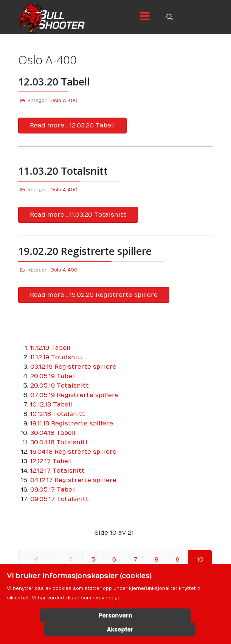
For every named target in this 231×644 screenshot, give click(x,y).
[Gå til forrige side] (71, 560)
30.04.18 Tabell (53, 433)
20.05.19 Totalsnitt (60, 386)
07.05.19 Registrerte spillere (74, 395)
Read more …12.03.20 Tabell (72, 126)
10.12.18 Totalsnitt (58, 414)
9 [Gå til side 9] (178, 560)
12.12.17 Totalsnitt (57, 471)
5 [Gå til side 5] (93, 560)
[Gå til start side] (39, 560)
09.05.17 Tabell (53, 490)
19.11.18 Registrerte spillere (72, 424)
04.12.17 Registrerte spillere (73, 480)
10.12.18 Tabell (51, 405)
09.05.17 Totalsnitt (60, 499)
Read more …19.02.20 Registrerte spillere (94, 295)
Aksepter (120, 629)
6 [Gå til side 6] (114, 560)
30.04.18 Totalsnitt (59, 442)
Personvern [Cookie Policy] (115, 615)
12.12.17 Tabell (51, 461)
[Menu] (145, 17)
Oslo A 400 (64, 101)
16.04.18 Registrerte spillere (73, 452)
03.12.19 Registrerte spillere (73, 367)
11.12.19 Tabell (50, 348)
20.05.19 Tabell (53, 376)
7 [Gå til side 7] (135, 560)
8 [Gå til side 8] (157, 560)
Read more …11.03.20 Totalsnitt (78, 215)
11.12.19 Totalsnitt (57, 357)
